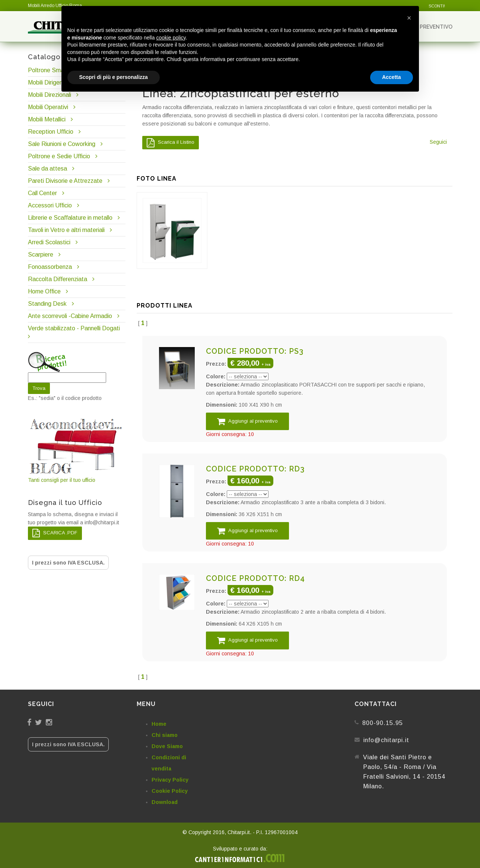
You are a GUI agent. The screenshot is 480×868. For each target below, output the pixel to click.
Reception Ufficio (51, 132)
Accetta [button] (392, 77)
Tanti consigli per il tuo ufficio (77, 450)
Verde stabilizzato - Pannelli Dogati (74, 328)
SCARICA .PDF (55, 533)
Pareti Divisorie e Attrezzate (65, 181)
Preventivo (433, 27)
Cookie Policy (170, 791)
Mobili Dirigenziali (50, 82)
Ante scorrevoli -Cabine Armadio (70, 316)
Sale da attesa (47, 168)
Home (159, 724)
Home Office (44, 291)
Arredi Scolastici (49, 242)
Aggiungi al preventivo (247, 421)
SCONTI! (437, 6)
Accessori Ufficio (50, 205)
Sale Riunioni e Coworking (62, 144)
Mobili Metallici (47, 119)
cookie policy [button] (171, 38)
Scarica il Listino (171, 143)
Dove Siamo (167, 746)
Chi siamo (165, 735)
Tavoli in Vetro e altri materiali (66, 230)
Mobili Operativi (48, 107)
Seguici (438, 142)
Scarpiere (41, 255)
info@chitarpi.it (386, 740)
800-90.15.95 (383, 723)
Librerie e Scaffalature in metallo (70, 218)
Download (165, 802)
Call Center (42, 193)
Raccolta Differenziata (58, 279)
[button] (409, 18)
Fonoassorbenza (50, 267)
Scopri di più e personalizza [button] (114, 77)
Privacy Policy (170, 780)
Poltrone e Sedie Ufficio (59, 156)
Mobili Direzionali (50, 95)
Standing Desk (47, 304)
